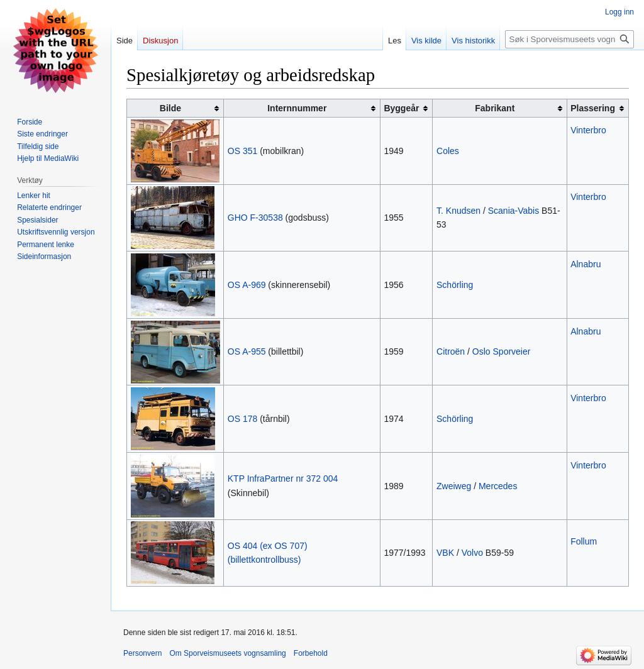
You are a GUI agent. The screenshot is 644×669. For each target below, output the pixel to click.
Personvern (142, 653)
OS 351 (242, 151)
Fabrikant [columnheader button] (495, 108)
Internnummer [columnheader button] (297, 108)
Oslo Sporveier (502, 351)
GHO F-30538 (255, 218)
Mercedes (498, 486)
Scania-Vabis (514, 211)
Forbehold (311, 653)
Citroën (451, 351)
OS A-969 (247, 285)
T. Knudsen (458, 211)
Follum (584, 541)
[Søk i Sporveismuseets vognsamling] (569, 39)
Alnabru (586, 264)
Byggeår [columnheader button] (401, 108)
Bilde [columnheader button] (170, 108)
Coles (448, 151)
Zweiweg (454, 486)
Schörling (455, 285)
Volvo (472, 553)
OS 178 (242, 419)
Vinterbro (588, 130)
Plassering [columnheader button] (593, 108)
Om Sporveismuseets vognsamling (227, 653)
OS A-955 (247, 351)
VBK (445, 553)
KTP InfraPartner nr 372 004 (283, 478)
